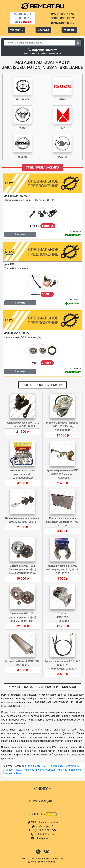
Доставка (43, 30)
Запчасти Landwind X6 (66, 766)
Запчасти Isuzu (13, 770)
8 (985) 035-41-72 (45, 834)
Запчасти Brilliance (70, 770)
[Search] (39, 43)
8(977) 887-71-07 (63, 14)
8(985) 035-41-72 (63, 18)
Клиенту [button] (42, 789)
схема (51, 814)
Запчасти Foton (13, 773)
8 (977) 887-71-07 (44, 830)
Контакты (69, 30)
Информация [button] (42, 801)
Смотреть (20, 234)
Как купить (16, 30)
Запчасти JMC (38, 766)
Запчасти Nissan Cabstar (40, 770)
